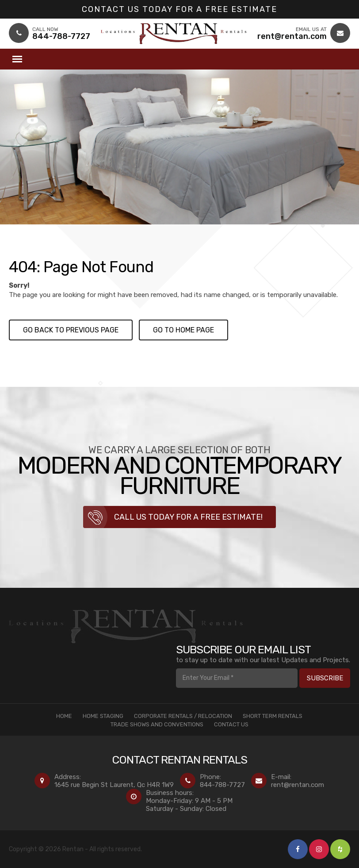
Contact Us (231, 724)
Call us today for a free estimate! (188, 517)
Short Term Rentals (273, 716)
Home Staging (103, 716)
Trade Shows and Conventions (157, 724)
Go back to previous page (71, 330)
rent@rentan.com (298, 785)
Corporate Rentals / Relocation (183, 716)
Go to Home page (183, 330)
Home (64, 716)
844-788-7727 (222, 785)
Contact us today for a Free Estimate (179, 9)
